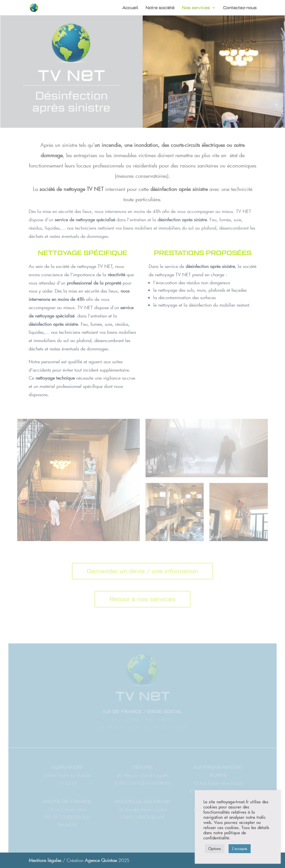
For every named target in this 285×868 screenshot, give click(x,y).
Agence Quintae (102, 860)
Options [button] (215, 849)
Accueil (130, 8)
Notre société (160, 8)
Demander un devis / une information (142, 571)
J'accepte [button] (240, 849)
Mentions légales (45, 860)
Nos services (196, 8)
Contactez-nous (240, 8)
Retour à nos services (142, 599)
